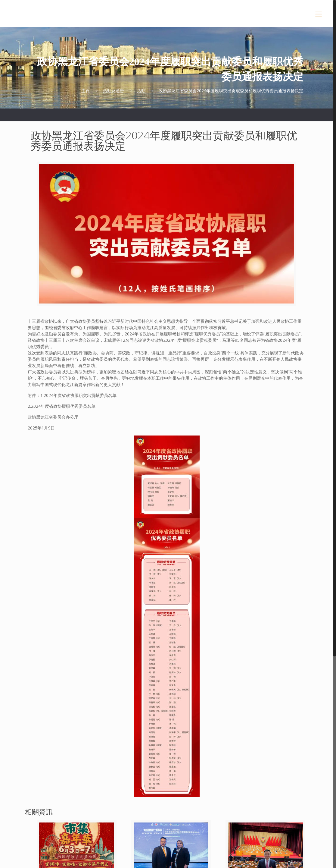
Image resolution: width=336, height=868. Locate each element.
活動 (141, 91)
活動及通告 (114, 91)
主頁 (86, 91)
